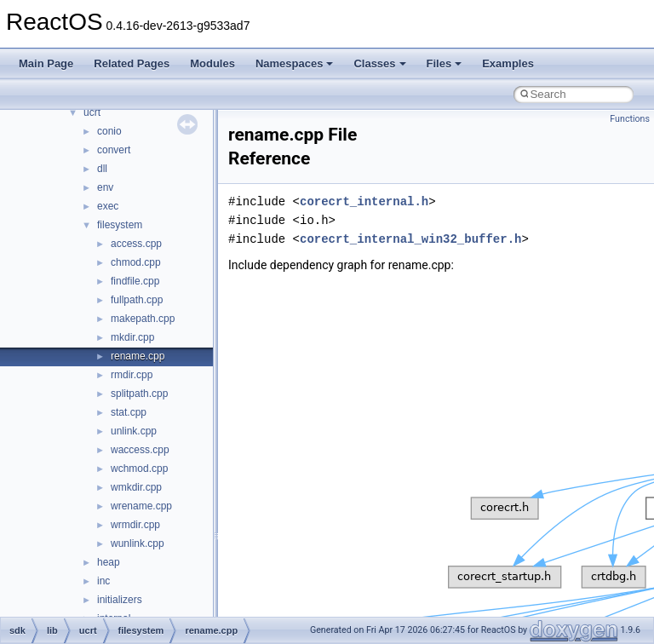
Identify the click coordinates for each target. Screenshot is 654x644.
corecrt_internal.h (364, 201)
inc (103, 581)
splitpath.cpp (139, 394)
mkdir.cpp (132, 337)
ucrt (92, 112)
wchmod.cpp (139, 469)
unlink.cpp (134, 431)
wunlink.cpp (138, 543)
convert (114, 150)
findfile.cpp (135, 281)
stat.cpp (129, 412)
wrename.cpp (141, 506)
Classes (379, 63)
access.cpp (136, 244)
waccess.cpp (140, 450)
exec (108, 206)
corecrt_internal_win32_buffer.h (410, 239)
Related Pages (132, 63)
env (105, 187)
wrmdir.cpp (135, 525)
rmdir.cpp (132, 375)
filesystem (120, 225)
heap (109, 562)
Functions (630, 119)
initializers (120, 600)
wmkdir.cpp (136, 487)
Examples (508, 63)
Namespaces (295, 63)
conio (109, 131)
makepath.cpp (143, 319)
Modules (212, 63)
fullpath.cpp (137, 300)
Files (445, 63)
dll (102, 169)
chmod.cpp (136, 262)
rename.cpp (138, 356)
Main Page (46, 63)
